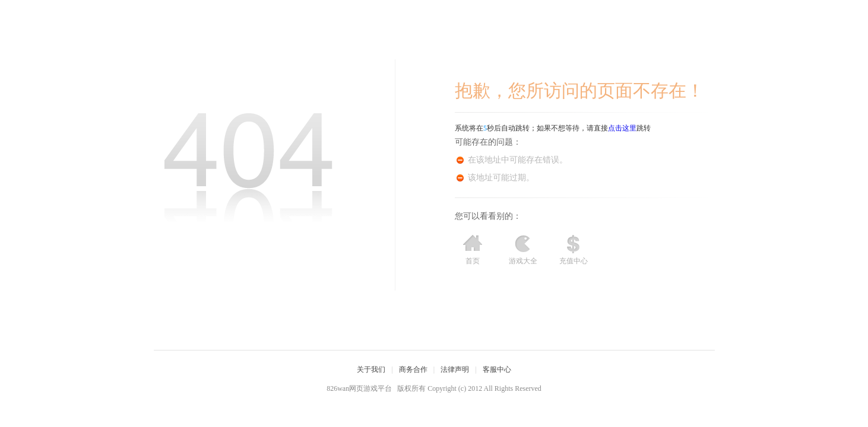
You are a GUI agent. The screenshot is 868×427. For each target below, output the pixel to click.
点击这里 (622, 128)
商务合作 (413, 369)
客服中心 (497, 369)
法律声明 (455, 369)
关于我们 (371, 369)
